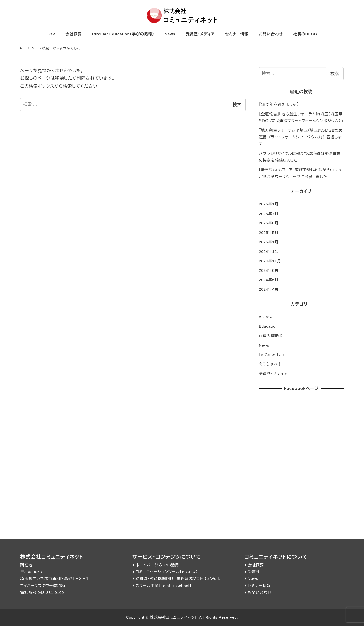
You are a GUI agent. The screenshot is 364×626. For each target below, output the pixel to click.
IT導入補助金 (271, 336)
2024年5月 (269, 280)
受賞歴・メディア (273, 374)
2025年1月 (269, 242)
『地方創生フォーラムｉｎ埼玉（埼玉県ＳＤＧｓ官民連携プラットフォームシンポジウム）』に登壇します (301, 137)
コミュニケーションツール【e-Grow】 (167, 572)
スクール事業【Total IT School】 (163, 586)
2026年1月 (269, 204)
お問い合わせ (260, 592)
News (264, 345)
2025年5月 (269, 232)
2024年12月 (270, 251)
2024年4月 (269, 289)
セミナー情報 (259, 586)
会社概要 (256, 565)
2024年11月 (270, 261)
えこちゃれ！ (270, 364)
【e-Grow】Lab (271, 355)
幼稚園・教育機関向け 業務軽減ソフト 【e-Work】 (179, 579)
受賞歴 (254, 572)
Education (268, 326)
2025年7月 (269, 214)
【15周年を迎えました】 (279, 104)
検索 (237, 105)
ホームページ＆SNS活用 (157, 565)
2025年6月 (269, 223)
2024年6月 (269, 270)
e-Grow (266, 317)
